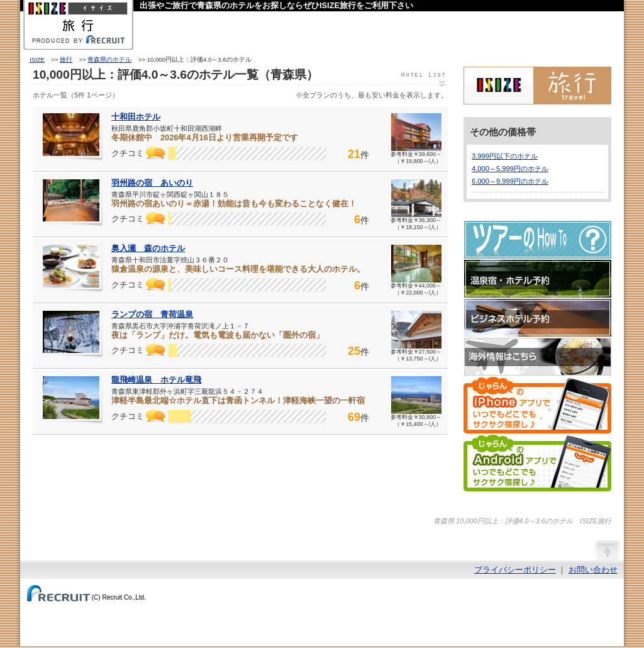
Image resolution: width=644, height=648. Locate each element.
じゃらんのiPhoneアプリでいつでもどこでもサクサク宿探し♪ (537, 405)
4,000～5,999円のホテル (510, 169)
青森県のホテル (109, 59)
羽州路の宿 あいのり (152, 183)
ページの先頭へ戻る (607, 550)
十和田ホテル (136, 117)
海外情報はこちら (538, 357)
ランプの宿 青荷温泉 (152, 314)
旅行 (66, 59)
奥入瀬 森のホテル (148, 248)
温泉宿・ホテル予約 (538, 279)
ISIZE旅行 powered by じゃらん (537, 86)
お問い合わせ (593, 570)
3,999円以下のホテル (505, 156)
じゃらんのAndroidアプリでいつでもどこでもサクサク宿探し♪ (537, 463)
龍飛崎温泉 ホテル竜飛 (156, 380)
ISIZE (37, 59)
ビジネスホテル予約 (538, 318)
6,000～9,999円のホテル (510, 181)
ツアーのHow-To (538, 240)
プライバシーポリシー (515, 570)
